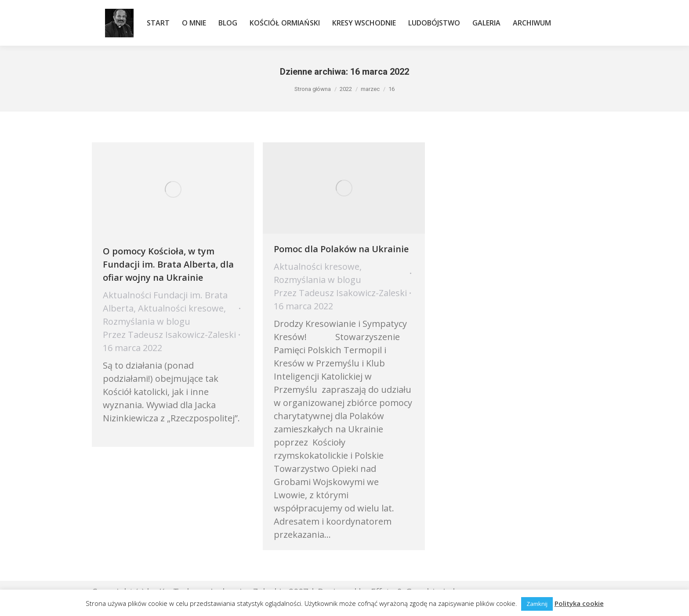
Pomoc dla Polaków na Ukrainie (341, 249)
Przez (169, 335)
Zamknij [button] (537, 604)
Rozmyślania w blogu (147, 321)
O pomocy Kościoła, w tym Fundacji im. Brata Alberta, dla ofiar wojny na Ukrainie (168, 264)
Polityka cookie (579, 603)
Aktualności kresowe (181, 308)
